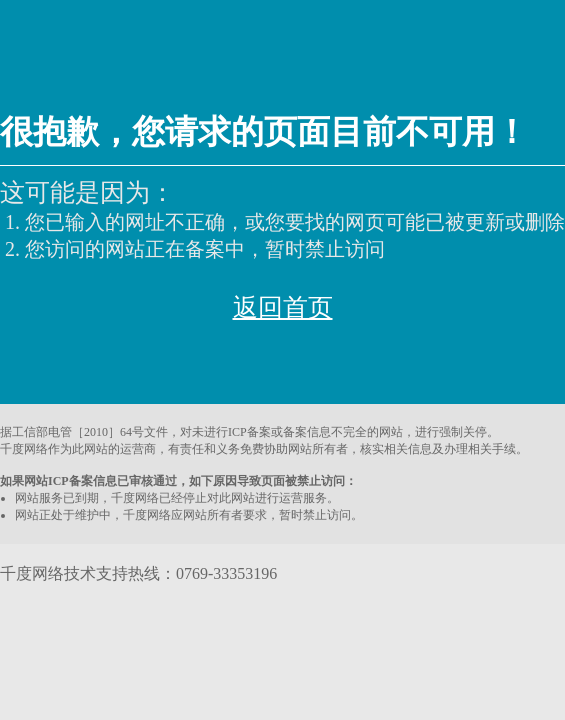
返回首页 (283, 307)
